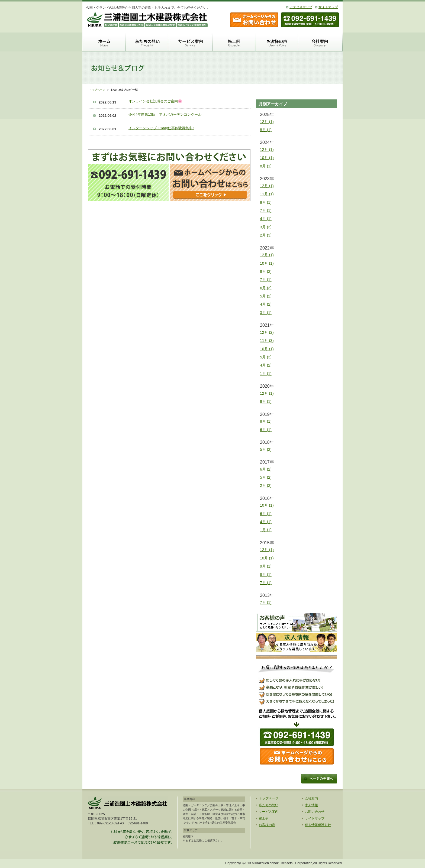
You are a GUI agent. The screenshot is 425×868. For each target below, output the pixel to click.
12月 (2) (267, 332)
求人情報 (311, 805)
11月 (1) (267, 194)
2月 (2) (266, 485)
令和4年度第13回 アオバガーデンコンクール (165, 114)
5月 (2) (266, 296)
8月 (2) (266, 271)
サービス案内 (269, 812)
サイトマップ (328, 7)
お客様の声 (267, 825)
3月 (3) (266, 227)
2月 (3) (266, 235)
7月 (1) (266, 210)
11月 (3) (267, 341)
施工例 (264, 818)
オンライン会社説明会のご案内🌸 (155, 101)
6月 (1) (266, 430)
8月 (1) (266, 130)
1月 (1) (266, 374)
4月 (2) (266, 304)
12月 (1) (267, 122)
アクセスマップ (301, 7)
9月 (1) (266, 401)
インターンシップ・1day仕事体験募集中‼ (161, 128)
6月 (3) (266, 288)
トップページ (97, 90)
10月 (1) (267, 158)
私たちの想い (269, 805)
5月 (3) (266, 357)
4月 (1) (266, 219)
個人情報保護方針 (318, 825)
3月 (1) (266, 313)
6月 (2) (266, 469)
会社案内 (311, 798)
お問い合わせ (315, 812)
